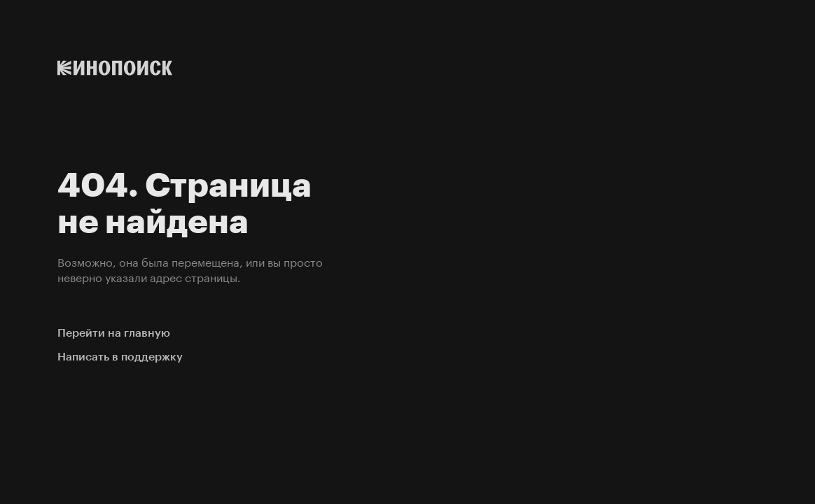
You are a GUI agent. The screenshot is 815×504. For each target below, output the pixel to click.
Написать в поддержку (120, 357)
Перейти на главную (114, 333)
